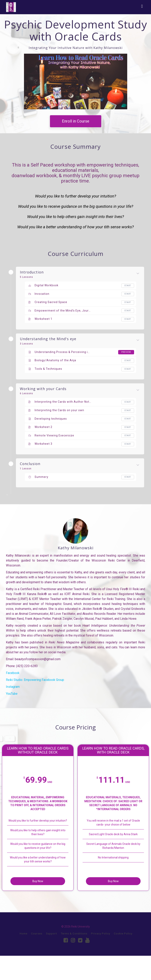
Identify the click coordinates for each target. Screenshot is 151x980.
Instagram (13, 687)
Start (128, 286)
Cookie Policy (123, 958)
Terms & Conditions (74, 958)
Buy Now (50, 904)
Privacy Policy (101, 958)
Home (23, 958)
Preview (126, 352)
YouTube (12, 694)
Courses (37, 958)
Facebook (13, 673)
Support (52, 958)
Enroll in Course (76, 121)
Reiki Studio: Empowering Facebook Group (35, 680)
